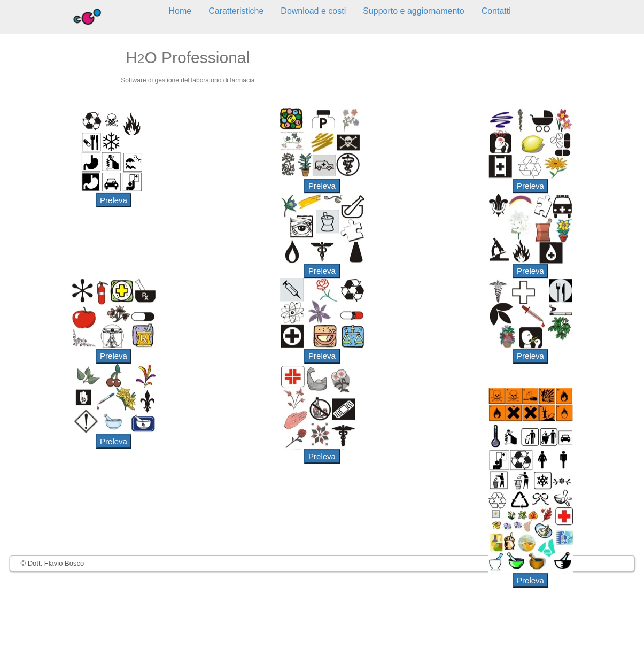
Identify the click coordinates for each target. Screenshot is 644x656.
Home (180, 11)
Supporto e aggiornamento (413, 11)
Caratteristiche (236, 11)
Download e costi (313, 11)
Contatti (496, 11)
